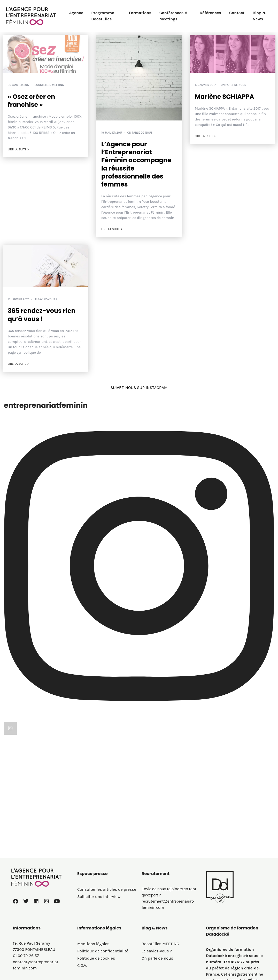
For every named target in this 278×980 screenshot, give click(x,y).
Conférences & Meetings (174, 16)
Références (210, 13)
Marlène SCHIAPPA (225, 97)
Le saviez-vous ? (46, 299)
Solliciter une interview (99, 850)
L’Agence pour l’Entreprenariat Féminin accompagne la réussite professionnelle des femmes (136, 164)
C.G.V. (82, 919)
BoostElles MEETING (49, 85)
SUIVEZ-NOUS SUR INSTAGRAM (139, 388)
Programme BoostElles (103, 16)
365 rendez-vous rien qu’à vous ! (42, 315)
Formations (140, 13)
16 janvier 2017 (205, 85)
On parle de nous (140, 133)
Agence (76, 13)
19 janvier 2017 (112, 133)
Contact (237, 13)
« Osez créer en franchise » (31, 101)
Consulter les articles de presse (107, 843)
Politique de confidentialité (103, 905)
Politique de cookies (96, 912)
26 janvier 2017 (19, 85)
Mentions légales (93, 897)
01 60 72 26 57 (26, 909)
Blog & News (260, 16)
